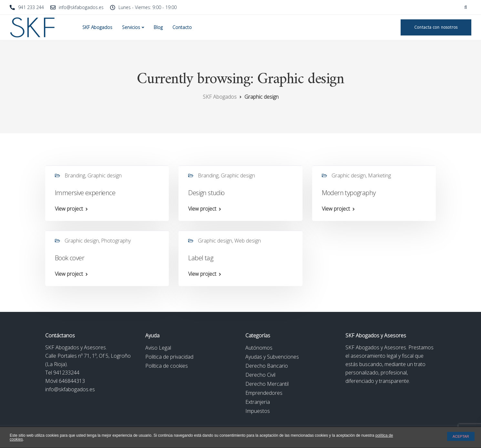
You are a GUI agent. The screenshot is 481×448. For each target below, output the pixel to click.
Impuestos (258, 411)
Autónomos (259, 348)
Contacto (182, 27)
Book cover (70, 258)
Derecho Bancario (267, 366)
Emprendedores (264, 393)
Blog (158, 27)
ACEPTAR (461, 436)
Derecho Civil (260, 375)
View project (69, 209)
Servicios (131, 27)
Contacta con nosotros (436, 27)
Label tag (201, 258)
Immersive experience (85, 193)
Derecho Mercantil (267, 384)
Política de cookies (167, 366)
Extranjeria (258, 402)
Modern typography (349, 193)
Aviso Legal (158, 348)
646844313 (72, 381)
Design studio (206, 193)
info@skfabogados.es (70, 389)
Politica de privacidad (169, 357)
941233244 (66, 373)
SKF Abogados (97, 27)
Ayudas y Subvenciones (272, 357)
